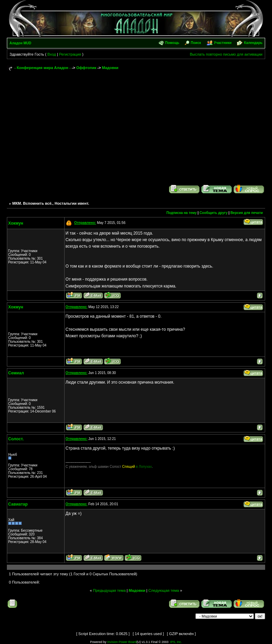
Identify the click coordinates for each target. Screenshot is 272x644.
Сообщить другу (214, 213)
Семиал (16, 373)
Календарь (253, 43)
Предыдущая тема (109, 590)
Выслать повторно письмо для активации (226, 54)
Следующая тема (164, 590)
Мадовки (110, 68)
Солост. (16, 439)
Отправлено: (85, 223)
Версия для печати (247, 213)
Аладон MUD (20, 43)
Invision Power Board (122, 642)
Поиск (196, 43)
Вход (52, 54)
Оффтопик (86, 68)
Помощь (172, 43)
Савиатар (18, 504)
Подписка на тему (181, 213)
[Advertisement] (136, 124)
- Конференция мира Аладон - (43, 68)
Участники (223, 43)
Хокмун (16, 223)
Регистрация (70, 54)
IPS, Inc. (176, 642)
